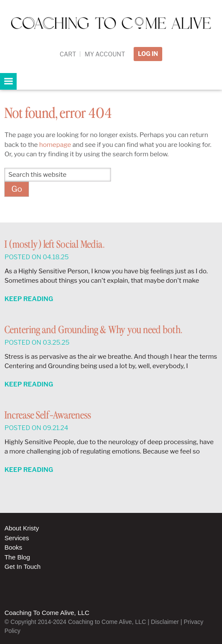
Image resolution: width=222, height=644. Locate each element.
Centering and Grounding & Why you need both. (93, 330)
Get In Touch (22, 566)
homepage (55, 145)
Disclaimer (165, 622)
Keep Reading (29, 299)
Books (13, 547)
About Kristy (22, 528)
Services (17, 538)
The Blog (17, 557)
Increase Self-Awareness (48, 416)
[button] (8, 81)
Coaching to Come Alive (111, 30)
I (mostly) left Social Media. (54, 245)
